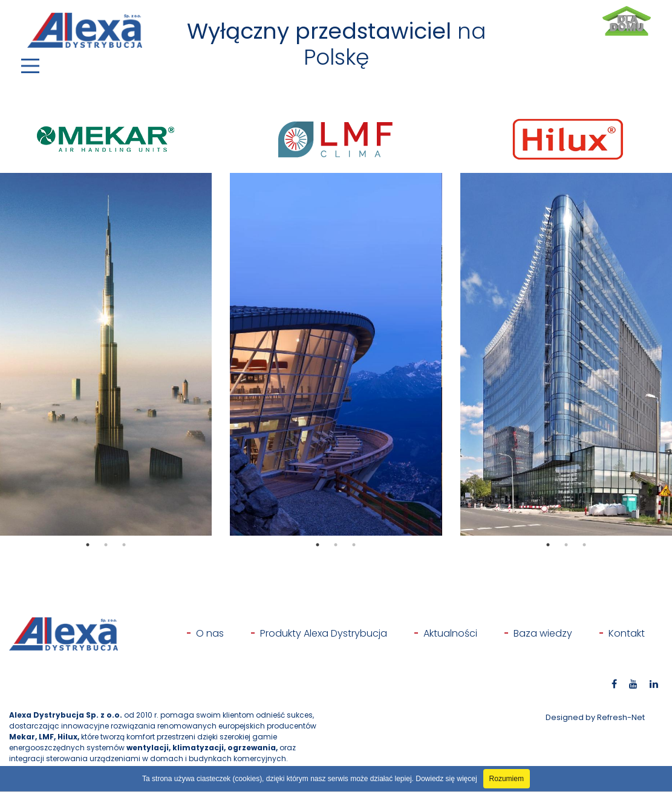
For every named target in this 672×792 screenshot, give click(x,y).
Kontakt (627, 633)
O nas (210, 633)
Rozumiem (507, 779)
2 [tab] (106, 545)
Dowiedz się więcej (446, 779)
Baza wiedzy (543, 633)
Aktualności (450, 633)
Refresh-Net (621, 717)
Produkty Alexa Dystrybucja (324, 633)
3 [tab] (124, 545)
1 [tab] (88, 545)
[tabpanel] (106, 354)
